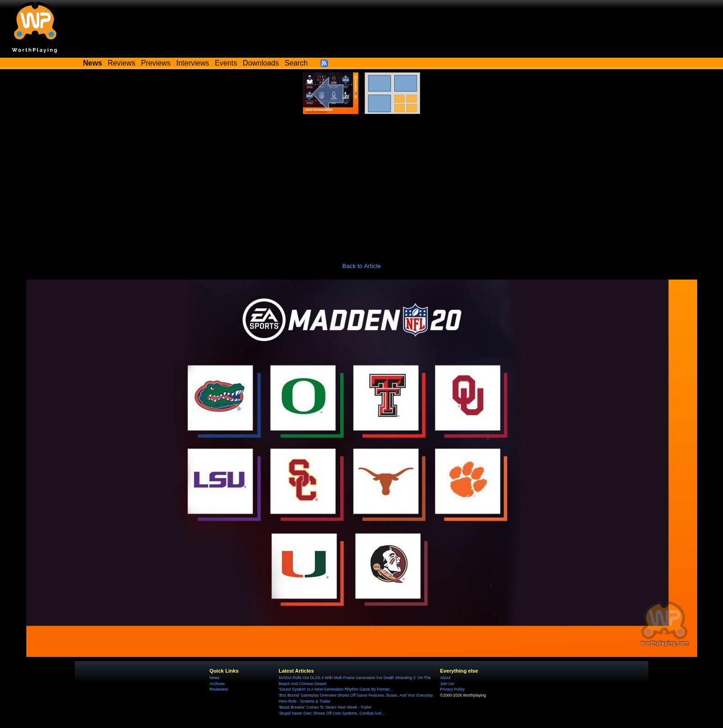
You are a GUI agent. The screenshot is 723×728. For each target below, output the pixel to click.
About (445, 678)
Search (296, 63)
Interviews (193, 63)
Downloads (261, 63)
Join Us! (447, 684)
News (214, 678)
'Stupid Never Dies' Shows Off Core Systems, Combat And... (332, 713)
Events (226, 63)
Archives (217, 684)
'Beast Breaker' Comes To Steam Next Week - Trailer (325, 707)
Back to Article (361, 266)
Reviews (122, 63)
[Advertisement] (361, 183)
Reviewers (219, 689)
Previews (156, 63)
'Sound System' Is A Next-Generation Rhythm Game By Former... (335, 689)
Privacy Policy (452, 689)
